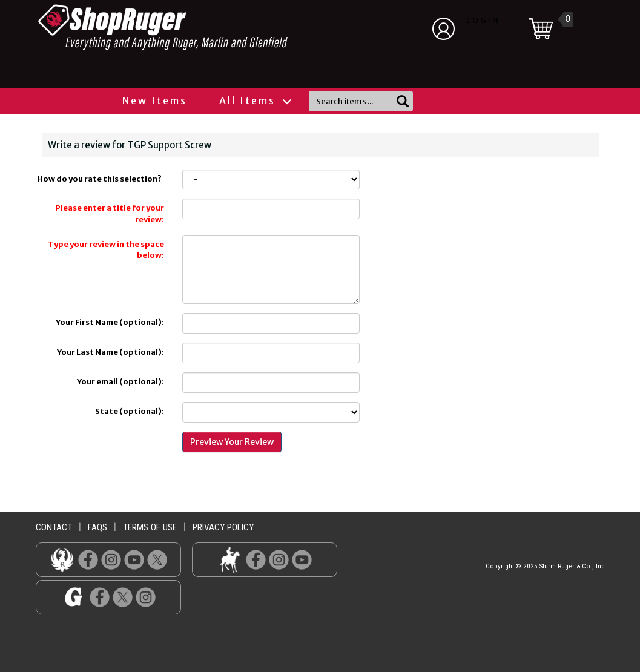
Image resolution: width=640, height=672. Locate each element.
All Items (255, 100)
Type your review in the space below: (106, 250)
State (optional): (130, 411)
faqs (97, 527)
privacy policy (223, 527)
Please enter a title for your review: (110, 214)
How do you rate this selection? (101, 179)
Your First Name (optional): (110, 322)
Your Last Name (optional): (111, 352)
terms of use (150, 527)
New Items (155, 100)
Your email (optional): (120, 382)
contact (54, 527)
